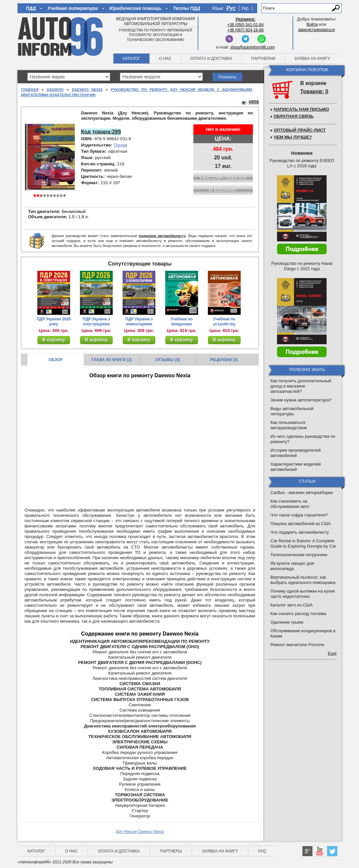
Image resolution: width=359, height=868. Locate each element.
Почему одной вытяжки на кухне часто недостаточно (303, 594)
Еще (332, 653)
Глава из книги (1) (112, 360)
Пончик (121, 145)
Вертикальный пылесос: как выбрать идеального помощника (303, 580)
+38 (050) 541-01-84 (246, 25)
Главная (30, 90)
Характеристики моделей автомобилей (296, 467)
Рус (231, 8)
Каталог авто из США (292, 605)
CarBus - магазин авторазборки (302, 493)
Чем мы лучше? (293, 137)
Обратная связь (294, 116)
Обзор (56, 360)
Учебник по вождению (182, 322)
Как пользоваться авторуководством (289, 425)
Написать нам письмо (301, 109)
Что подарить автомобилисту (300, 532)
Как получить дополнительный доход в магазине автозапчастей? (301, 386)
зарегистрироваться (316, 30)
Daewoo (55, 90)
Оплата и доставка (211, 59)
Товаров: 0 (314, 91)
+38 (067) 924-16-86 (246, 30)
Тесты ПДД (186, 8)
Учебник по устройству (224, 322)
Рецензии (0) (224, 360)
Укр (245, 8)
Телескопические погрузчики (299, 555)
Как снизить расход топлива (298, 614)
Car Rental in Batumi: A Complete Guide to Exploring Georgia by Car (303, 543)
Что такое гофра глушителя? (299, 515)
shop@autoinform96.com (253, 47)
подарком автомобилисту (162, 236)
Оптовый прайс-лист (300, 130)
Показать (227, 77)
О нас (165, 59)
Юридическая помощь (135, 8)
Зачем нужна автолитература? (301, 400)
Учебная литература (73, 8)
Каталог (131, 59)
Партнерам (263, 59)
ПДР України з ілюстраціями (96, 322)
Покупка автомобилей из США (301, 524)
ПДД (31, 8)
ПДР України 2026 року (54, 322)
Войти (312, 24)
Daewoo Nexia (87, 90)
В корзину (54, 340)
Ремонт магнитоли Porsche (297, 645)
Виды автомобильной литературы (292, 411)
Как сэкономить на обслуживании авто (290, 504)
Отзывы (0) (168, 360)
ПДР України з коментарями (139, 322)
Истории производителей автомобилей (296, 453)
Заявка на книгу (312, 59)
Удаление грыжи (287, 622)
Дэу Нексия (126, 832)
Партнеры (171, 851)
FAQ (262, 851)
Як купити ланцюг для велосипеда (292, 566)
